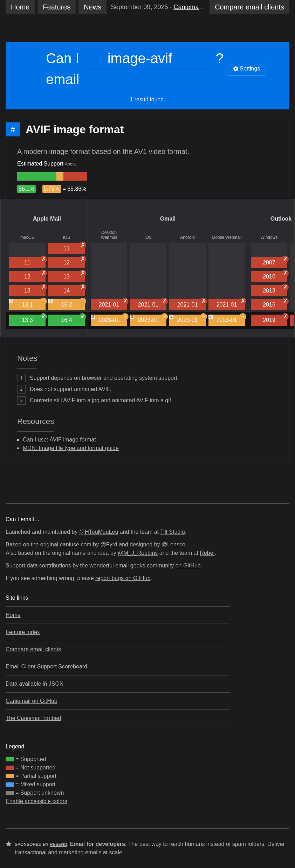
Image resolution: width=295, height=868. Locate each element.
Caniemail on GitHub (32, 701)
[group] (37, 176)
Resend (59, 845)
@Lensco (173, 544)
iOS (67, 237)
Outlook (281, 219)
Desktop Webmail (109, 235)
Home (20, 7)
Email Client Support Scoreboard (46, 667)
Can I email (63, 69)
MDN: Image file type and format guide (71, 448)
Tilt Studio (173, 532)
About (70, 164)
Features (57, 7)
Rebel (207, 553)
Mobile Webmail (227, 237)
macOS (27, 237)
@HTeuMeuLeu (99, 532)
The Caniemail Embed (33, 718)
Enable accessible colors (36, 801)
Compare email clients (33, 649)
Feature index (23, 632)
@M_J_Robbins (138, 553)
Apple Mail (47, 219)
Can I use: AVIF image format (59, 440)
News (92, 7)
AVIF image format (75, 129)
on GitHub (188, 566)
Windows (269, 237)
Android (187, 237)
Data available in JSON (35, 684)
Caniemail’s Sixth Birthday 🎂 (189, 7)
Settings (247, 69)
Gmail (168, 219)
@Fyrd (109, 544)
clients (249, 7)
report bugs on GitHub (123, 578)
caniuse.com (76, 544)
